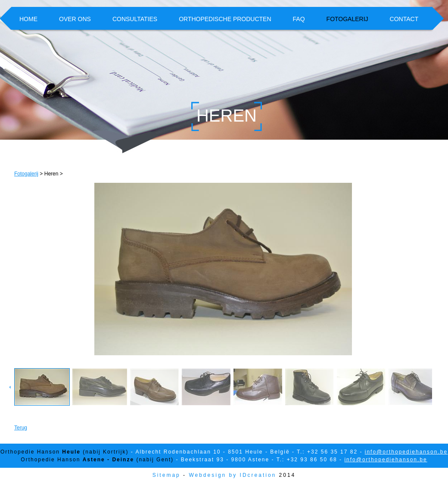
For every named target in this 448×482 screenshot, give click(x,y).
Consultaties (135, 19)
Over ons (75, 19)
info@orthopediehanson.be (406, 452)
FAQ (299, 19)
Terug (21, 428)
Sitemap (166, 475)
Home (28, 19)
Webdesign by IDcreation (232, 475)
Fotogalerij (347, 19)
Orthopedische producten (225, 19)
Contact (404, 19)
